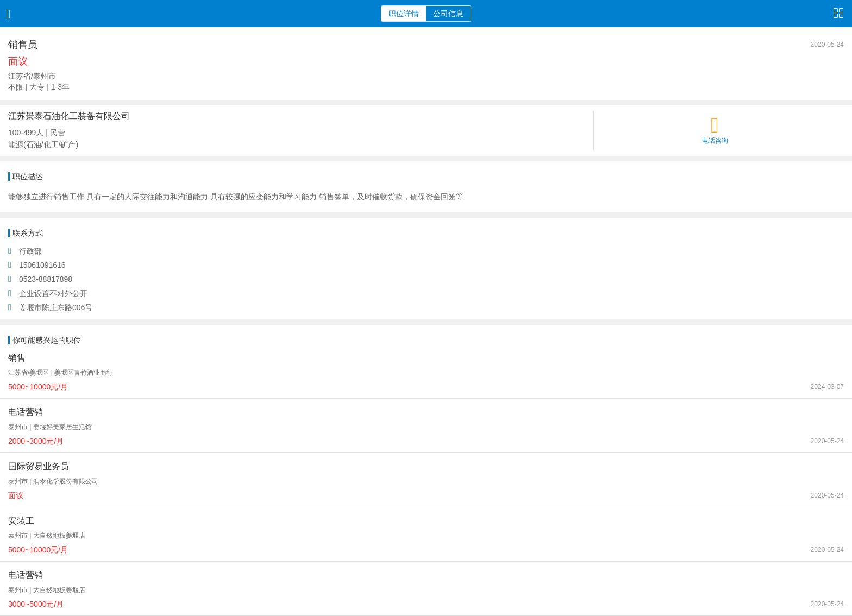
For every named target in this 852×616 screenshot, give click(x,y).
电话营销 (26, 412)
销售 (17, 358)
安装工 (21, 521)
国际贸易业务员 (39, 466)
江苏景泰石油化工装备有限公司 (69, 116)
